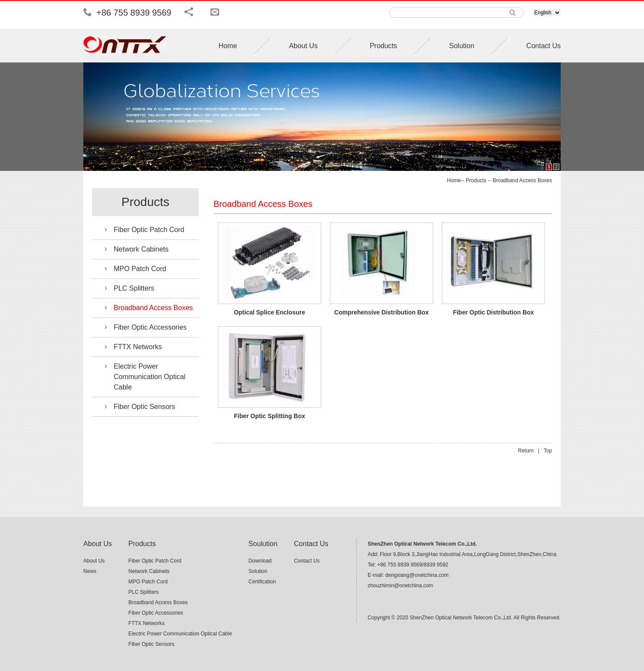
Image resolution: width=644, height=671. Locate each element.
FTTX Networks (138, 347)
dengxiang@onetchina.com (417, 575)
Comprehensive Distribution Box (381, 312)
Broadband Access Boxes (522, 180)
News (90, 571)
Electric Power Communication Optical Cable (149, 377)
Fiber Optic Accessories (150, 327)
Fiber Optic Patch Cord (149, 230)
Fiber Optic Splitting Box (269, 416)
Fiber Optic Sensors (144, 407)
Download (260, 561)
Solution (462, 46)
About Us (303, 46)
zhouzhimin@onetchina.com (400, 586)
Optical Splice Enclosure (269, 312)
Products (383, 46)
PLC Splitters (134, 288)
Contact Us (544, 46)
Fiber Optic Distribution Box (494, 312)
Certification (262, 582)
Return (526, 451)
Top (548, 451)
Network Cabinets (141, 249)
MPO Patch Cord (140, 269)
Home (228, 46)
